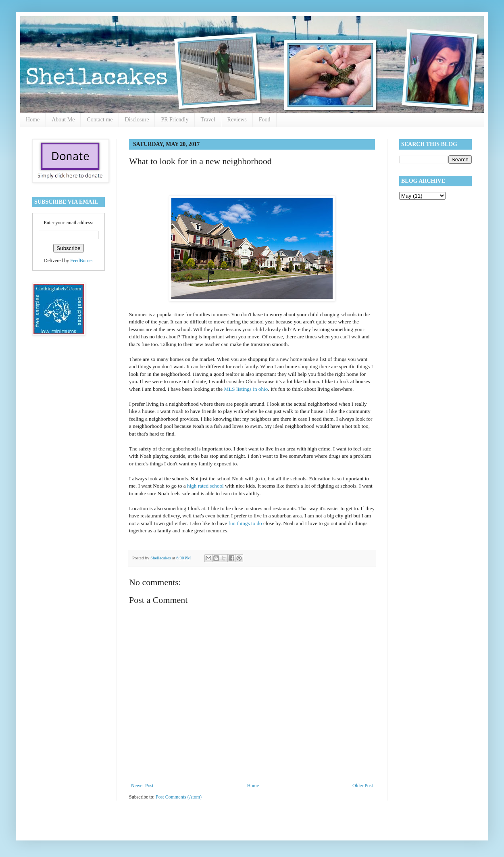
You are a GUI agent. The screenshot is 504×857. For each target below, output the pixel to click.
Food (265, 120)
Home (33, 120)
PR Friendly (175, 120)
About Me (63, 120)
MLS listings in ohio (246, 389)
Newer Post (142, 786)
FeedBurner (82, 261)
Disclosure (137, 120)
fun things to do (244, 523)
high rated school (205, 486)
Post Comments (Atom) (179, 797)
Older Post (363, 786)
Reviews (237, 120)
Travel (208, 120)
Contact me (100, 120)
